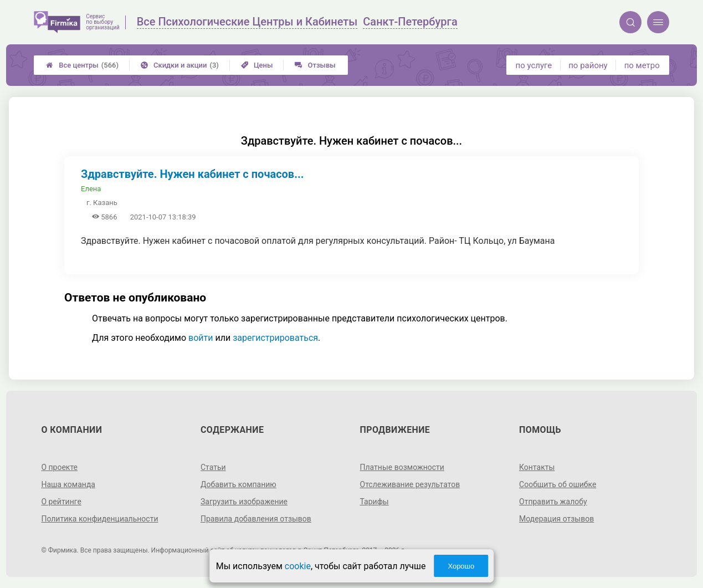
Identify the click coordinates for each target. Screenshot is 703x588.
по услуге (534, 65)
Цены (257, 65)
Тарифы (374, 502)
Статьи (213, 467)
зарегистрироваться (275, 338)
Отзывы (315, 65)
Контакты (537, 467)
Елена (91, 189)
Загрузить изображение (244, 502)
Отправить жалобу (553, 502)
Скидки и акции (180, 65)
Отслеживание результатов (410, 484)
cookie (298, 566)
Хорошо (461, 566)
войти (201, 338)
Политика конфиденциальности (99, 519)
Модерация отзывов (556, 519)
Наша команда (68, 484)
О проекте (59, 467)
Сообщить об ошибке (558, 484)
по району (588, 65)
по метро (642, 65)
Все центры (82, 65)
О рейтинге (61, 502)
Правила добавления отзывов (256, 519)
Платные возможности (402, 467)
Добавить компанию (238, 484)
